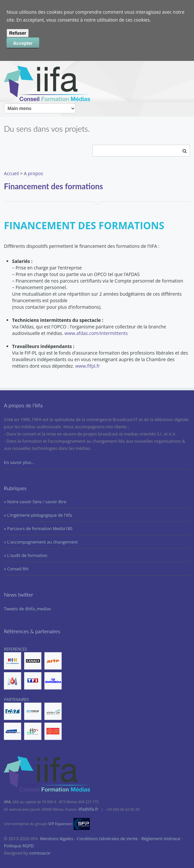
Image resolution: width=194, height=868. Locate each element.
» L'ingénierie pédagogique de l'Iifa (38, 515)
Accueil (11, 173)
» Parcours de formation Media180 (38, 528)
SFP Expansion (60, 824)
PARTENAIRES (33, 718)
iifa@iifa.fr (88, 809)
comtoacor (40, 853)
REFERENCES (33, 668)
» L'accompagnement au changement (41, 542)
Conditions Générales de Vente (107, 839)
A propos (33, 173)
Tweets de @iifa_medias (27, 609)
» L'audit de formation (26, 555)
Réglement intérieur (161, 839)
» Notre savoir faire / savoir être (35, 502)
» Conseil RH (16, 569)
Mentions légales (57, 839)
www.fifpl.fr (88, 366)
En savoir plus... (19, 462)
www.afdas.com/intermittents (96, 333)
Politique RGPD (19, 846)
